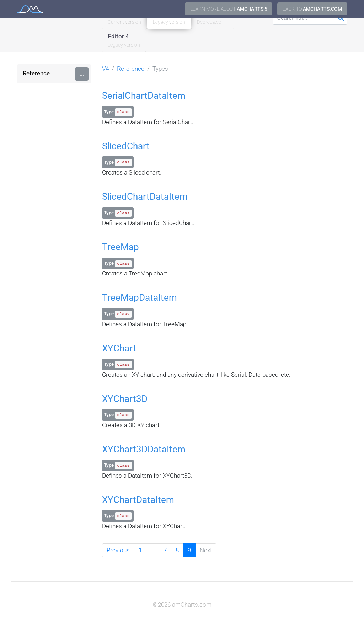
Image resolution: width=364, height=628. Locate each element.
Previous (118, 550)
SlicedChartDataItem (145, 197)
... (82, 74)
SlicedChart (126, 146)
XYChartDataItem (138, 500)
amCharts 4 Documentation (30, 9)
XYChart (119, 348)
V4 (105, 69)
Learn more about (229, 9)
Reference (36, 73)
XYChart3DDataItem (144, 449)
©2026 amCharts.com (182, 605)
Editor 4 (124, 41)
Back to (312, 9)
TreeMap (121, 247)
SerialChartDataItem (144, 96)
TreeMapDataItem (140, 297)
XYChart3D (125, 399)
